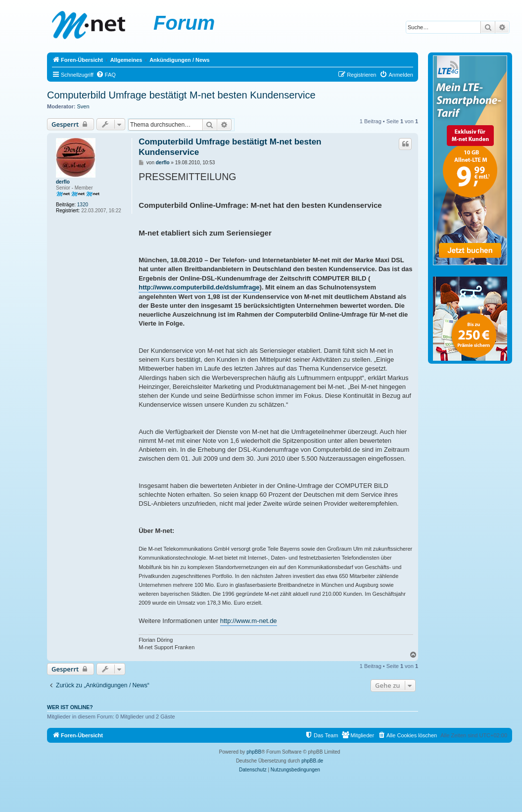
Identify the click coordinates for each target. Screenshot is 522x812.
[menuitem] (106, 75)
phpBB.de (312, 761)
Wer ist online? (70, 707)
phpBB (254, 752)
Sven (83, 106)
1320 (83, 205)
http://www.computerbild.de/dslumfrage (199, 287)
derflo (63, 182)
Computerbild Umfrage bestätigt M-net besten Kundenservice (181, 95)
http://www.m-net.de (249, 621)
